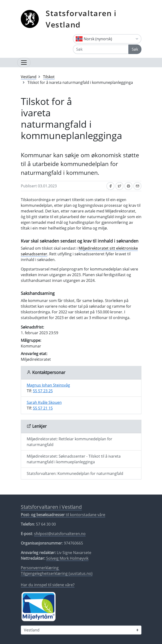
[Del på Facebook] (110, 186)
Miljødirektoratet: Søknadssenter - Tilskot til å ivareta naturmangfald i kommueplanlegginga (74, 459)
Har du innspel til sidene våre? (48, 585)
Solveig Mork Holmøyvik (67, 558)
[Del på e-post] (137, 186)
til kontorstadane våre (63, 515)
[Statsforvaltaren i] (81, 630)
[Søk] (101, 49)
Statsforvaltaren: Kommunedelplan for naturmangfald (75, 473)
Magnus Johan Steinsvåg (48, 385)
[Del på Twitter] (119, 186)
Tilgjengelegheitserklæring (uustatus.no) (57, 573)
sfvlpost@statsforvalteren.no (60, 534)
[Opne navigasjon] (24, 63)
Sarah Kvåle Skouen (44, 402)
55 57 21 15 (43, 408)
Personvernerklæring (40, 568)
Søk (135, 49)
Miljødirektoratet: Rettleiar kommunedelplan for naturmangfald (70, 442)
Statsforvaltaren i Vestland (81, 19)
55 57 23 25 (43, 391)
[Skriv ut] (128, 186)
